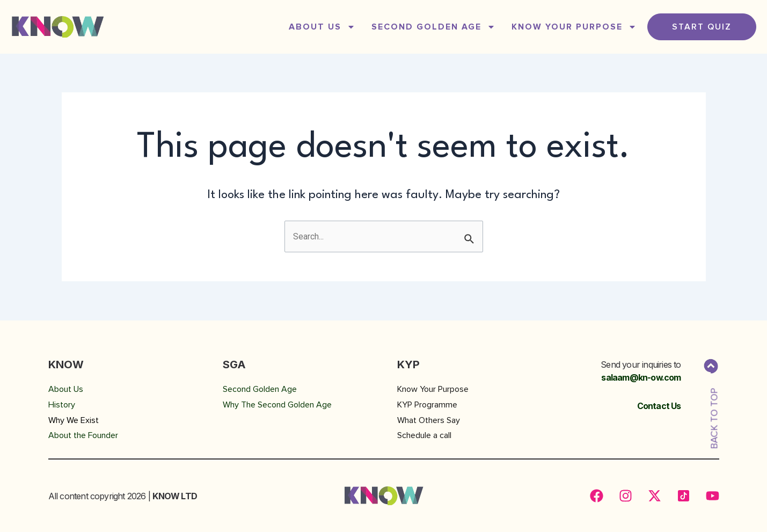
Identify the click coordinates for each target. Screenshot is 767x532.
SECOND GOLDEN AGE (433, 27)
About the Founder (83, 435)
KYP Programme (427, 405)
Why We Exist (74, 420)
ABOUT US (322, 27)
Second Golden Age (260, 389)
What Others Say (429, 420)
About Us (66, 389)
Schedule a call (424, 435)
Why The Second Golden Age (277, 405)
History (62, 405)
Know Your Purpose (574, 27)
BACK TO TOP (714, 419)
